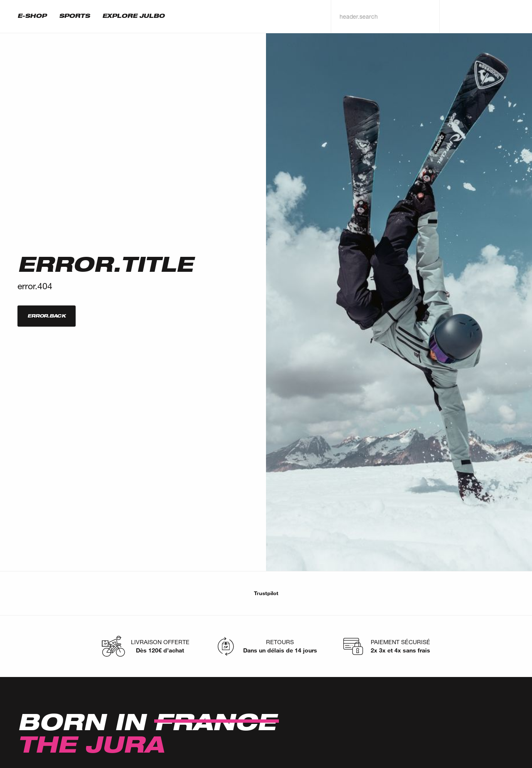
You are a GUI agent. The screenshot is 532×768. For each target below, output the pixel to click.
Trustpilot (266, 593)
